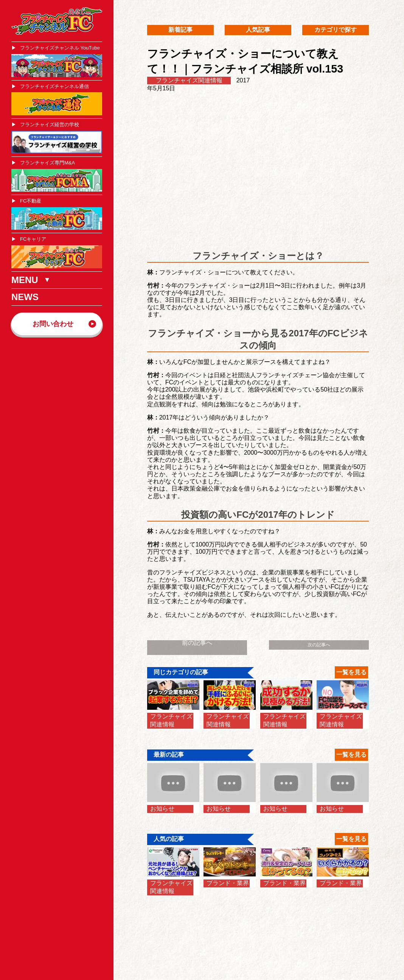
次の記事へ (319, 645)
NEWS (25, 297)
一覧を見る (351, 672)
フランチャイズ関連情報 (189, 80)
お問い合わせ (53, 324)
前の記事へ (197, 643)
